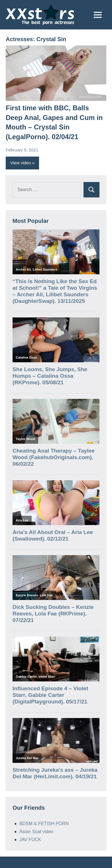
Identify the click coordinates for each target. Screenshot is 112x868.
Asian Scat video (36, 832)
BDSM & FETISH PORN (44, 824)
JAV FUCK (30, 840)
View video (21, 163)
